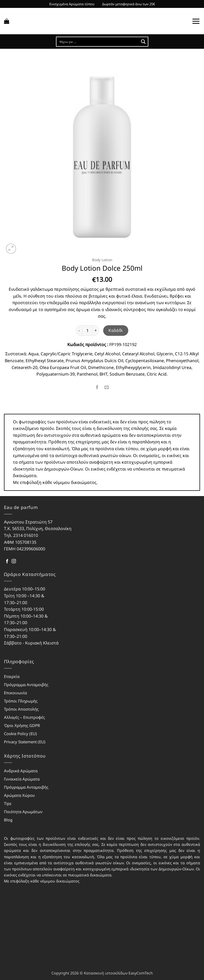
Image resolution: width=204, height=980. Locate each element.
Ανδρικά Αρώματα (21, 771)
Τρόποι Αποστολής (21, 709)
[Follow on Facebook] (7, 561)
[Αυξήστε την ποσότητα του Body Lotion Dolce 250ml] (96, 331)
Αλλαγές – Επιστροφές (24, 717)
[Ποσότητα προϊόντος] (87, 331)
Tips (8, 803)
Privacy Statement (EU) (25, 742)
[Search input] (98, 42)
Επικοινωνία (15, 693)
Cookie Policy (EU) (20, 734)
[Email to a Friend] (107, 388)
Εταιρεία (12, 676)
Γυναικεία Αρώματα (22, 779)
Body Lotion (102, 260)
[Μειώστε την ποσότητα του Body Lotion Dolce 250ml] (79, 331)
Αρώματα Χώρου (19, 795)
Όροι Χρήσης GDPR (22, 725)
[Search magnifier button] (143, 42)
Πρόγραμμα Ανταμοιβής (26, 685)
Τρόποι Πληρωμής (21, 701)
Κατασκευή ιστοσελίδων (106, 973)
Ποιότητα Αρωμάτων (23, 812)
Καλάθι (116, 330)
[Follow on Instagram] (14, 561)
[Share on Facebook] (97, 388)
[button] (7, 21)
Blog (8, 820)
